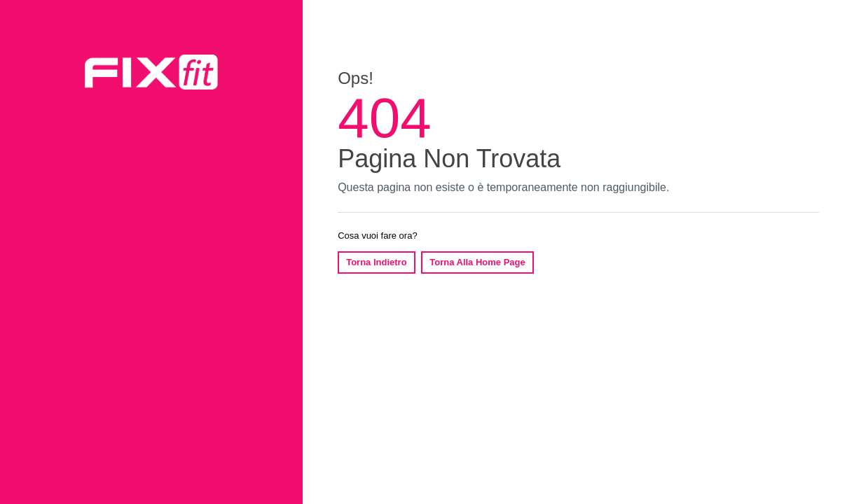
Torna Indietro (376, 262)
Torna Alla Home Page (477, 262)
